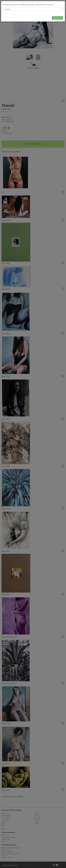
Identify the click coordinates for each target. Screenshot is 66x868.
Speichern (57, 18)
